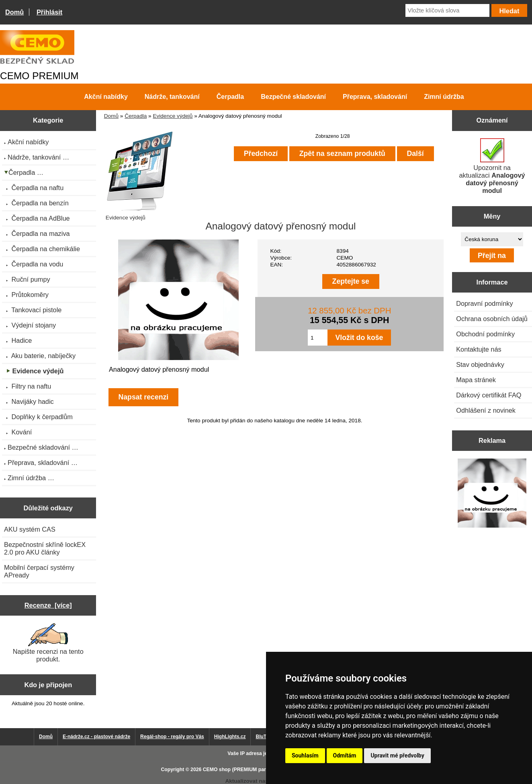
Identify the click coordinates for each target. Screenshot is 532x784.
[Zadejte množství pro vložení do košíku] (318, 338)
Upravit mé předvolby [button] (397, 755)
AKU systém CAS (30, 529)
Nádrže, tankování (172, 97)
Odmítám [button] (345, 755)
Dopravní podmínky (484, 303)
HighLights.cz (230, 737)
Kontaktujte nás (479, 349)
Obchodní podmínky (485, 334)
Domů (14, 12)
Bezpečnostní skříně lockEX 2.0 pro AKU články (45, 548)
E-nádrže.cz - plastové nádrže (96, 737)
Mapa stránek (476, 380)
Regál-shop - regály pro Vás (172, 737)
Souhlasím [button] (305, 755)
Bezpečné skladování (293, 97)
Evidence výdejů (173, 116)
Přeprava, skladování (375, 97)
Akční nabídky (106, 97)
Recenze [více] (48, 605)
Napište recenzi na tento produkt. (48, 643)
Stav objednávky (480, 364)
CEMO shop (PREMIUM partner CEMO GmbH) (256, 770)
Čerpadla (136, 116)
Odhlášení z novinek (486, 410)
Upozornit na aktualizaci (492, 166)
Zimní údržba (444, 97)
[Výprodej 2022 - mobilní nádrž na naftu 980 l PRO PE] (492, 494)
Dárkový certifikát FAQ (489, 395)
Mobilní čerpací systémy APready (39, 571)
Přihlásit (49, 12)
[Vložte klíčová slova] (447, 10)
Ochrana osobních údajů (492, 319)
